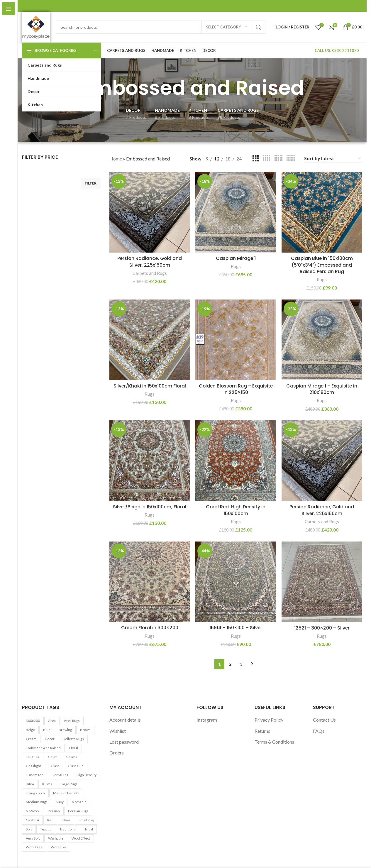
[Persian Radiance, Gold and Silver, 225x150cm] (150, 212)
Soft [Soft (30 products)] (29, 829)
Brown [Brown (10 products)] (85, 730)
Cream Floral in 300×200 (149, 628)
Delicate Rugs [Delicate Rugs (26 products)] (73, 739)
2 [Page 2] (230, 664)
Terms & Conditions (274, 742)
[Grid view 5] (278, 159)
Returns (262, 731)
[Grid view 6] (291, 159)
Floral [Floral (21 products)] (73, 748)
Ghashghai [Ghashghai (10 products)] (34, 766)
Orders (117, 753)
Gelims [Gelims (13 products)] (71, 757)
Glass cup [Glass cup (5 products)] (76, 766)
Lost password (124, 742)
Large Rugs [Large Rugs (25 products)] (69, 784)
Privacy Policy (269, 720)
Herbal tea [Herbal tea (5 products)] (60, 775)
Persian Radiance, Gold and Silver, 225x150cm (149, 261)
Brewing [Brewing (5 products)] (65, 730)
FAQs (319, 731)
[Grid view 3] (256, 159)
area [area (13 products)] (52, 721)
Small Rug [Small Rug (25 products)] (86, 820)
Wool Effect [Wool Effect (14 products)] (81, 838)
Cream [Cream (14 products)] (31, 739)
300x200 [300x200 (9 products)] (33, 721)
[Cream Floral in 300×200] (150, 582)
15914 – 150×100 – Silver (236, 628)
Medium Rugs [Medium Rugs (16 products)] (37, 802)
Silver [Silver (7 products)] (66, 820)
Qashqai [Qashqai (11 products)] (32, 820)
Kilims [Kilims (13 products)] (47, 784)
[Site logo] (36, 27)
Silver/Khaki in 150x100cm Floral (149, 386)
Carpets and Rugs (149, 273)
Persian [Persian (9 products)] (54, 811)
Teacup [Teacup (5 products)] (46, 829)
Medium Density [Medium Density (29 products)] (66, 793)
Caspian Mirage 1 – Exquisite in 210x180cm (322, 389)
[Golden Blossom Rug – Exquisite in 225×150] (236, 340)
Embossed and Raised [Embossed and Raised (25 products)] (43, 748)
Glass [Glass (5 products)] (55, 766)
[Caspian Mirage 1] (236, 212)
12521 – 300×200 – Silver (322, 628)
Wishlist (118, 731)
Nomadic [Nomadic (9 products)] (79, 802)
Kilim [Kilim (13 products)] (30, 784)
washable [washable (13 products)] (56, 838)
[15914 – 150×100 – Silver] (236, 582)
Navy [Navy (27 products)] (60, 802)
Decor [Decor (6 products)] (50, 739)
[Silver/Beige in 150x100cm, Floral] (150, 461)
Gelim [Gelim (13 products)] (53, 757)
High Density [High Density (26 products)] (87, 775)
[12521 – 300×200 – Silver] (322, 582)
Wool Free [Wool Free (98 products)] (34, 847)
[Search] (161, 27)
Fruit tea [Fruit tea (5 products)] (33, 757)
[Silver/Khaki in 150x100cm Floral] (150, 340)
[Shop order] (333, 159)
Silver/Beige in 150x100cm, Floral (150, 507)
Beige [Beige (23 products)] (30, 730)
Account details (125, 720)
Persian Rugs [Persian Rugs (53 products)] (78, 811)
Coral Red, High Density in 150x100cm (236, 510)
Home (116, 159)
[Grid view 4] (267, 159)
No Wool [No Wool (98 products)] (33, 811)
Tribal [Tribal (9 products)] (89, 829)
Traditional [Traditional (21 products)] (68, 829)
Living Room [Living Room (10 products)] (35, 793)
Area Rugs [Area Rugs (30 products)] (72, 721)
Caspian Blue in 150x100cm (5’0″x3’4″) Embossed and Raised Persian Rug (322, 265)
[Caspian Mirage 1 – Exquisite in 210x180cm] (322, 340)
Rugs (236, 266)
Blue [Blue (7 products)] (47, 730)
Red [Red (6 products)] (50, 820)
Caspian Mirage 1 (236, 258)
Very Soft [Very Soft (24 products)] (33, 838)
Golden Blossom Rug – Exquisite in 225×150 (236, 389)
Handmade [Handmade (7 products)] (35, 775)
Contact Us (324, 720)
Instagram (207, 720)
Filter (91, 183)
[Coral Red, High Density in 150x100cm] (236, 461)
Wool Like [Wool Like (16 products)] (59, 847)
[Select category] (227, 27)
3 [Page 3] (241, 664)
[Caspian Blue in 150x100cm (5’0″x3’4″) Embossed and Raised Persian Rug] (322, 212)
